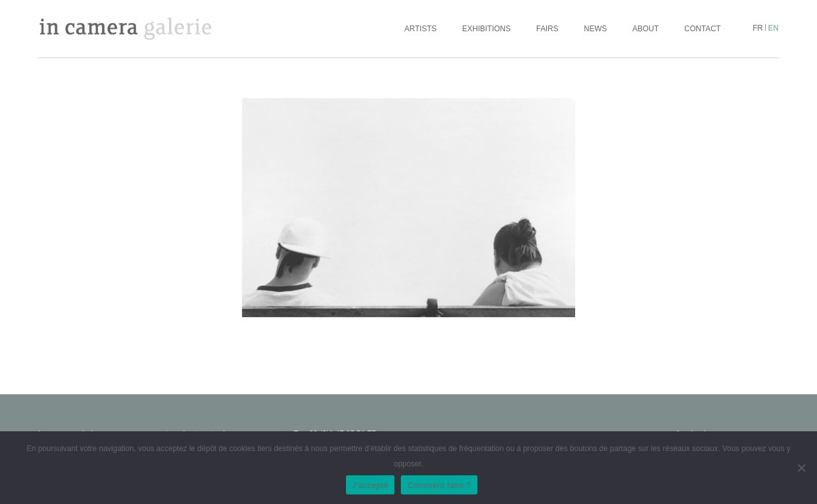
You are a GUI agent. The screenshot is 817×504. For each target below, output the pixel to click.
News (596, 29)
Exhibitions (486, 29)
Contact (702, 29)
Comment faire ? (439, 485)
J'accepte (371, 485)
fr (758, 28)
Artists (421, 29)
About (646, 29)
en (773, 28)
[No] (801, 468)
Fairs (547, 29)
